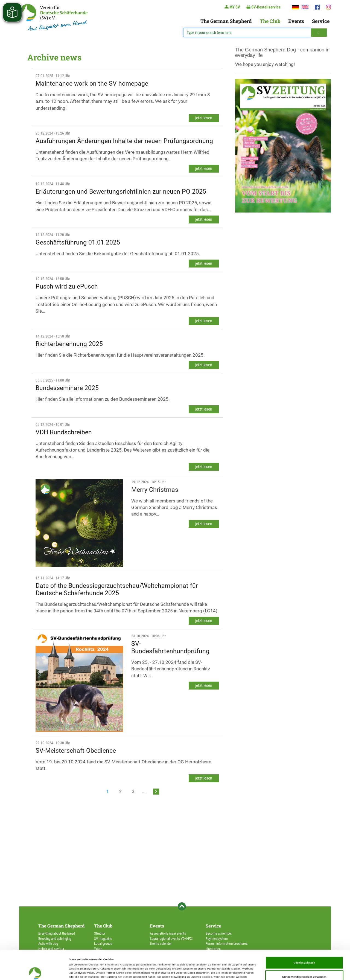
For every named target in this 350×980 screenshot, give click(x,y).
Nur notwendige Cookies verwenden (304, 949)
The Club (270, 21)
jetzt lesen (204, 118)
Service (321, 21)
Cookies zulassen (304, 935)
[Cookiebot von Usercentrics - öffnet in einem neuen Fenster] (35, 971)
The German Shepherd (226, 21)
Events (296, 21)
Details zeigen (230, 971)
